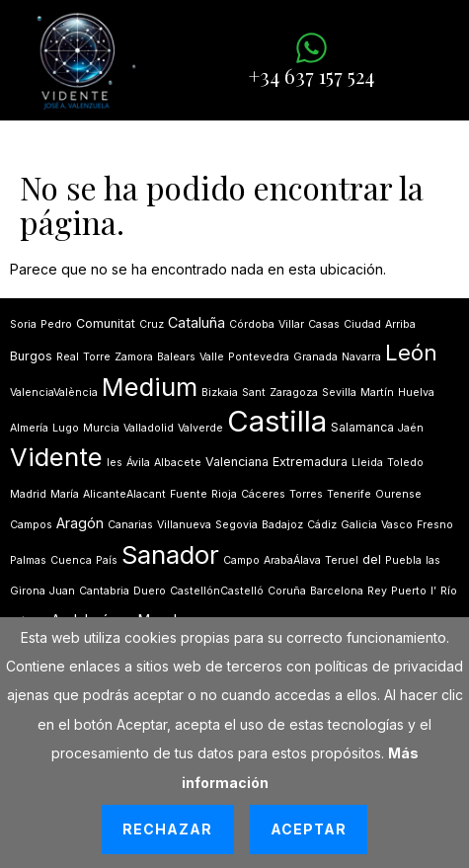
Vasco (397, 525)
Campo (241, 560)
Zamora (134, 357)
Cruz (152, 324)
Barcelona (337, 591)
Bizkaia (220, 393)
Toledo (405, 463)
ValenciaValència (54, 393)
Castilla (277, 421)
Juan (62, 591)
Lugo (66, 428)
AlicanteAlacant (124, 494)
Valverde (200, 428)
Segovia (236, 525)
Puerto (409, 591)
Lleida (367, 463)
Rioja (224, 494)
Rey (377, 591)
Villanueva (184, 525)
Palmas (28, 560)
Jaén (411, 428)
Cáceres (263, 494)
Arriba (400, 324)
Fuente (189, 494)
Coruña (287, 591)
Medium (150, 387)
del (372, 559)
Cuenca (71, 560)
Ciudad (362, 324)
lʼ (433, 591)
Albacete (178, 463)
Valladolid (149, 428)
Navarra (361, 357)
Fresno (435, 525)
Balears (176, 357)
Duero (150, 591)
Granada (315, 357)
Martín (377, 393)
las (433, 560)
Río (449, 591)
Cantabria (104, 591)
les (115, 463)
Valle (212, 357)
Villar (291, 324)
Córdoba (252, 324)
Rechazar (167, 829)
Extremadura (310, 462)
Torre (97, 357)
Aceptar (309, 829)
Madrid (28, 494)
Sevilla (339, 393)
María (65, 494)
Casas (324, 324)
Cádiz (322, 525)
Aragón (80, 523)
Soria (23, 324)
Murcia (101, 428)
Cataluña (196, 322)
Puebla (403, 560)
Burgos (31, 356)
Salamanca (362, 427)
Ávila (138, 463)
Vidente (56, 457)
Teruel (342, 560)
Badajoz (282, 525)
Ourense (398, 494)
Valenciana (237, 462)
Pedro (56, 324)
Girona (28, 591)
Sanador (170, 554)
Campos (31, 525)
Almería (29, 428)
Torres (306, 494)
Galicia (359, 525)
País (107, 560)
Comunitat (106, 323)
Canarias (130, 525)
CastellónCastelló (217, 591)
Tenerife (349, 494)
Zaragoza (294, 393)
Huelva (416, 393)
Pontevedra (259, 357)
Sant (254, 393)
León (411, 353)
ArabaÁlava (292, 560)
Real (68, 357)
